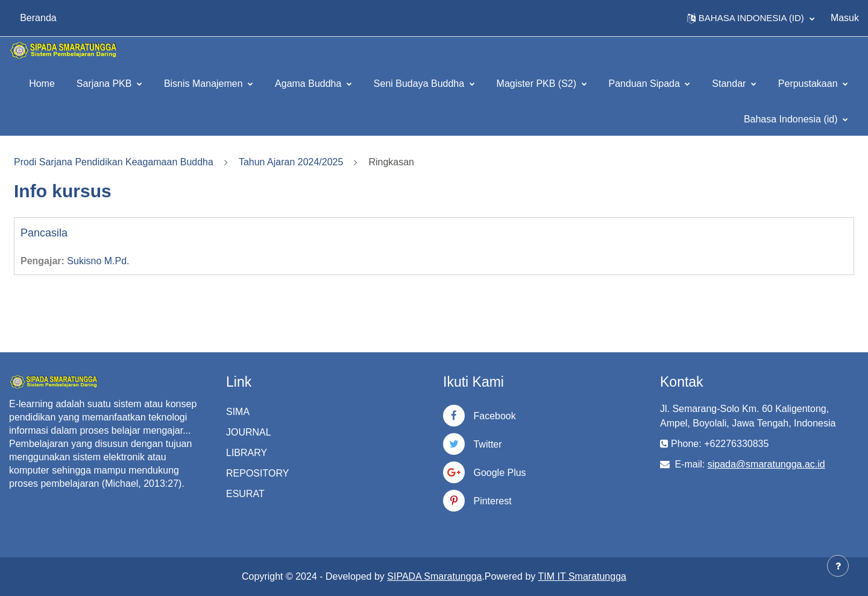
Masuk (845, 18)
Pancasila (44, 233)
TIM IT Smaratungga (582, 576)
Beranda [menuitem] (38, 18)
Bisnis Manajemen (205, 84)
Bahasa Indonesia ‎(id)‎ (792, 119)
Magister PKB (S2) (538, 84)
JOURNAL (249, 432)
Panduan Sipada (646, 84)
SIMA (238, 412)
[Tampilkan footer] (838, 566)
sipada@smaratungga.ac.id (766, 464)
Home (42, 84)
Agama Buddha (310, 84)
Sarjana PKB (105, 84)
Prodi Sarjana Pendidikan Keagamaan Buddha (114, 162)
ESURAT (245, 494)
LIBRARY (247, 453)
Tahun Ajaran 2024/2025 (291, 162)
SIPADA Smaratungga (434, 576)
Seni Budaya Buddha (420, 84)
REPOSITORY (257, 473)
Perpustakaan (809, 84)
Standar (730, 84)
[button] (751, 18)
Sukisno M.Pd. (98, 261)
